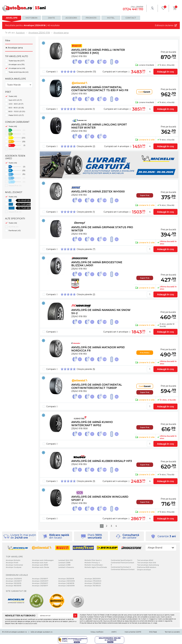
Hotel (111, 18)
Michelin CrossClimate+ (94, 565)
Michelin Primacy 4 (92, 563)
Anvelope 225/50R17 (40, 581)
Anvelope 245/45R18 (66, 583)
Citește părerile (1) (86, 109)
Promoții (91, 18)
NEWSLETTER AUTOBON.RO (20, 616)
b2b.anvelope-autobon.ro (42, 632)
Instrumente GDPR (133, 632)
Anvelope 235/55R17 (40, 583)
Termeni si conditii (172, 632)
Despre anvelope (144, 570)
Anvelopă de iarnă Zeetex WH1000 (98, 192)
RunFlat (13, 227)
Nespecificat (15, 149)
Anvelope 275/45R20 (93, 583)
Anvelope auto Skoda (41, 567)
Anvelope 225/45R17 (14, 581)
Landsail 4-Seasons (66, 567)
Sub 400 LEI (15, 100)
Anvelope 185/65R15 (14, 586)
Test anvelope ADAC (145, 560)
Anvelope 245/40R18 (66, 586)
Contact (131, 18)
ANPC (114, 632)
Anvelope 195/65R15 (14, 583)
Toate (13, 96)
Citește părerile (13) (86, 72)
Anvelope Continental (14, 565)
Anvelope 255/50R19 (93, 579)
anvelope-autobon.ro (18, 632)
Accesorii (71, 18)
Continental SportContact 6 (122, 560)
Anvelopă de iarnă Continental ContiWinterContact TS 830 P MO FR (100, 89)
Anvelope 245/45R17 (40, 586)
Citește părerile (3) (86, 481)
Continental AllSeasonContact (123, 570)
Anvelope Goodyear (14, 567)
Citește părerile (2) (86, 146)
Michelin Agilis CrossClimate (96, 567)
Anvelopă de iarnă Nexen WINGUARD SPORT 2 (100, 498)
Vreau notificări (97, 632)
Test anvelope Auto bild (146, 563)
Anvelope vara (17, 64)
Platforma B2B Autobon (147, 567)
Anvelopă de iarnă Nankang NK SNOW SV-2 (101, 312)
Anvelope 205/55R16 (14, 579)
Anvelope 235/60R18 (66, 581)
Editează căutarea (164, 25)
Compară (52, 72)
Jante (51, 18)
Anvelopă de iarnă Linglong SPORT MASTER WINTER (99, 126)
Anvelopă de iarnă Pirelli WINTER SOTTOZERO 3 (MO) (98, 52)
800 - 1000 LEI (17, 111)
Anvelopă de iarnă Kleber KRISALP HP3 (102, 461)
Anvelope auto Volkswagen (43, 560)
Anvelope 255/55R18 (66, 579)
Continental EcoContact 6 (121, 567)
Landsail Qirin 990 (66, 560)
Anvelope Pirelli (12, 563)
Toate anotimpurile (19, 72)
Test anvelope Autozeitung (148, 565)
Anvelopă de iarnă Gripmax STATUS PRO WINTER (102, 229)
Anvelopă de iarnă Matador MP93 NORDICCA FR (98, 349)
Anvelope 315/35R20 (93, 586)
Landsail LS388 (64, 565)
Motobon (32, 18)
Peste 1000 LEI (16, 115)
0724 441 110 (133, 9)
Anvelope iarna (15, 48)
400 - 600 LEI (16, 104)
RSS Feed (153, 632)
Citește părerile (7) (86, 249)
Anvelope (12, 18)
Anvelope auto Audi (40, 563)
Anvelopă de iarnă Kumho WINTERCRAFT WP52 (92, 424)
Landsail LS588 (64, 563)
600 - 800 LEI (16, 108)
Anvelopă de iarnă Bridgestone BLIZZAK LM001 (97, 264)
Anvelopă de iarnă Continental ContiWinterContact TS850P (97, 386)
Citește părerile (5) (86, 369)
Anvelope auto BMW (40, 565)
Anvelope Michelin (13, 560)
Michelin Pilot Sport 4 (93, 560)
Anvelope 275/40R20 (93, 581)
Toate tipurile (17, 61)
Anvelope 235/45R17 (40, 579)
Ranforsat (15, 230)
